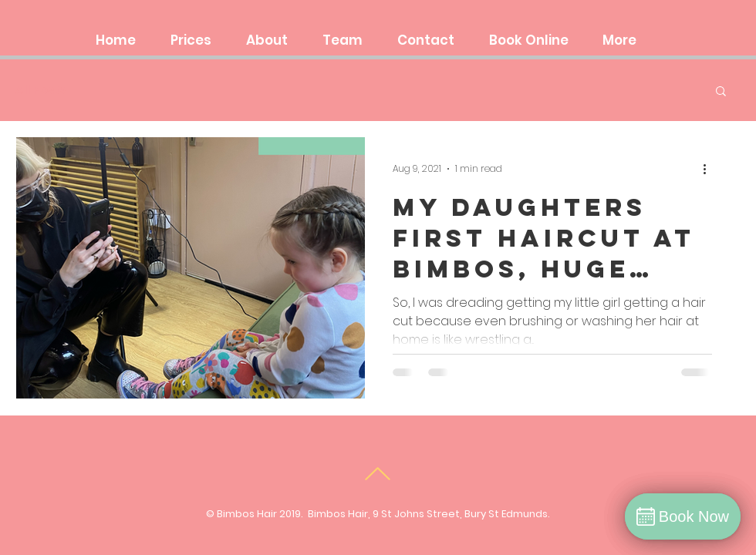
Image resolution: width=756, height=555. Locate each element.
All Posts (41, 90)
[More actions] (710, 169)
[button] (721, 92)
